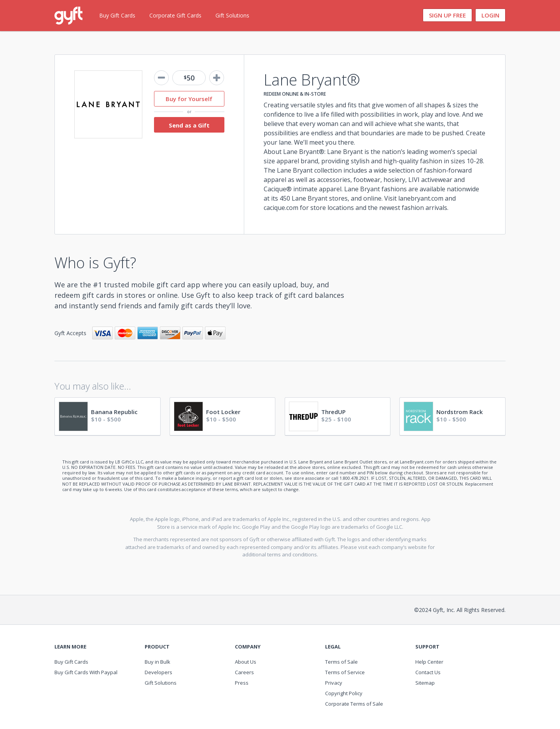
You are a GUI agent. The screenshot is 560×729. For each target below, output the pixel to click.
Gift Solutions (232, 15)
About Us (246, 662)
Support (427, 647)
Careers (244, 672)
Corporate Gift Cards (175, 15)
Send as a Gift (189, 125)
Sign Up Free (447, 15)
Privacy (334, 683)
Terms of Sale (341, 662)
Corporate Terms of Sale (354, 704)
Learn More (70, 647)
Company (248, 647)
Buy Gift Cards (117, 15)
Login (490, 15)
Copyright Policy (344, 693)
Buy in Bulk (157, 662)
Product (157, 647)
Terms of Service (345, 672)
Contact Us (428, 672)
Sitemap (425, 683)
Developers (158, 672)
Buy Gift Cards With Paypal (86, 672)
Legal (333, 647)
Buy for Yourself (189, 99)
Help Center (429, 662)
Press (242, 683)
